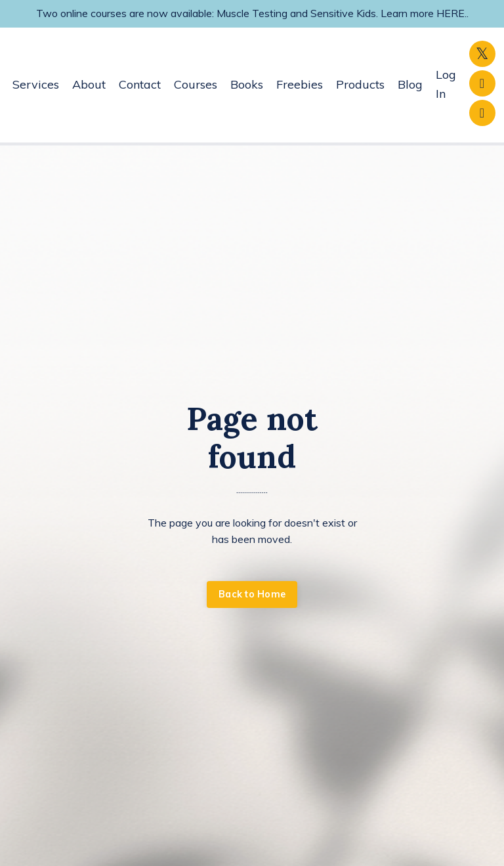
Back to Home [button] (252, 594)
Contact (140, 84)
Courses (196, 84)
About (89, 84)
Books (247, 84)
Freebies (300, 84)
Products (360, 84)
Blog (410, 84)
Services (36, 84)
